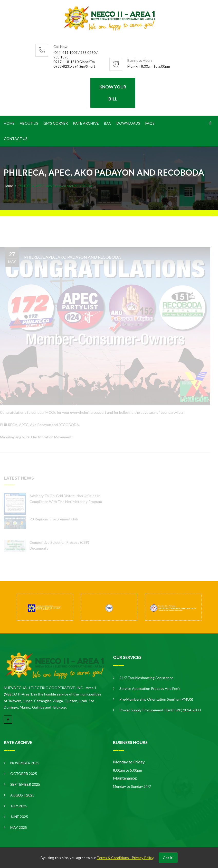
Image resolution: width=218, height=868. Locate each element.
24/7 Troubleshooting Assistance (146, 678)
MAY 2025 (19, 827)
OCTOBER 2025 (24, 774)
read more (76, 707)
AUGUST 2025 (22, 795)
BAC (108, 123)
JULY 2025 (19, 806)
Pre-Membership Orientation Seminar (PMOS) (156, 699)
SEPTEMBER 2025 (25, 784)
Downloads (128, 123)
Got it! (168, 858)
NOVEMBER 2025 (25, 763)
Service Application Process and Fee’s (150, 688)
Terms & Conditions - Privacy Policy (125, 858)
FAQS (150, 123)
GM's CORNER (56, 123)
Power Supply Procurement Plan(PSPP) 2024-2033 (160, 710)
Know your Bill (113, 93)
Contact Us (16, 139)
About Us (29, 123)
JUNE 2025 (19, 817)
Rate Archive (86, 123)
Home (9, 123)
